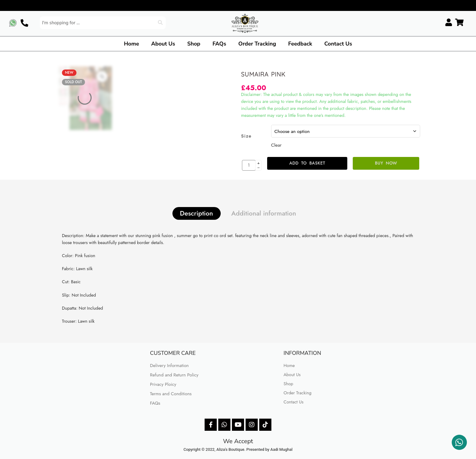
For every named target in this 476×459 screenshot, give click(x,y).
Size (246, 136)
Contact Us (338, 44)
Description (197, 213)
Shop (194, 44)
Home (131, 44)
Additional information (264, 213)
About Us (163, 44)
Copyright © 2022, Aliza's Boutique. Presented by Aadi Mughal (238, 449)
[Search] (161, 23)
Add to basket (307, 163)
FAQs (219, 44)
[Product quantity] (249, 165)
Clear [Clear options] (276, 145)
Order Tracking (257, 44)
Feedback (300, 44)
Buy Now (386, 163)
